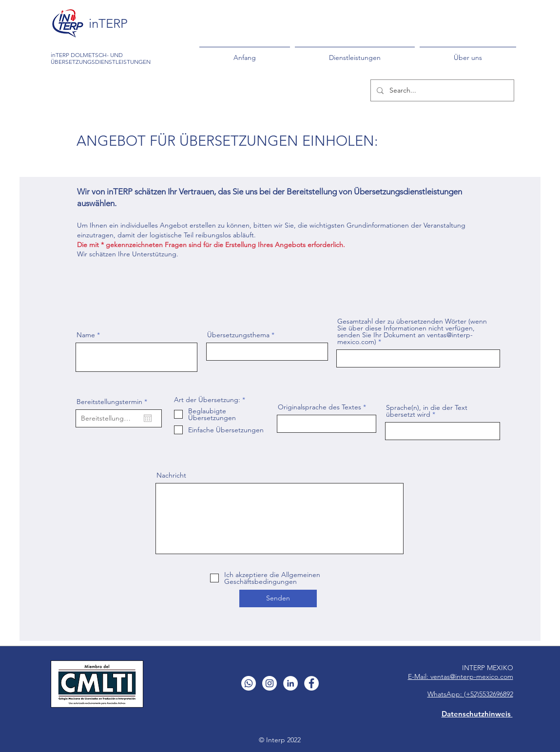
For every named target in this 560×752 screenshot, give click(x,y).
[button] (355, 53)
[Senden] (278, 598)
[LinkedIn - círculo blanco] (290, 683)
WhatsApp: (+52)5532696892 (470, 694)
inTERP (108, 24)
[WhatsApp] (249, 683)
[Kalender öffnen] (148, 418)
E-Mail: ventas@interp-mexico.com (461, 676)
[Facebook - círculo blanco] (311, 683)
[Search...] (441, 90)
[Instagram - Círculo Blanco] (270, 683)
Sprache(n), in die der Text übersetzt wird (427, 411)
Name (86, 335)
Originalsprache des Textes (319, 407)
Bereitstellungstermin (114, 402)
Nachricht (171, 475)
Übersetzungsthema (238, 335)
